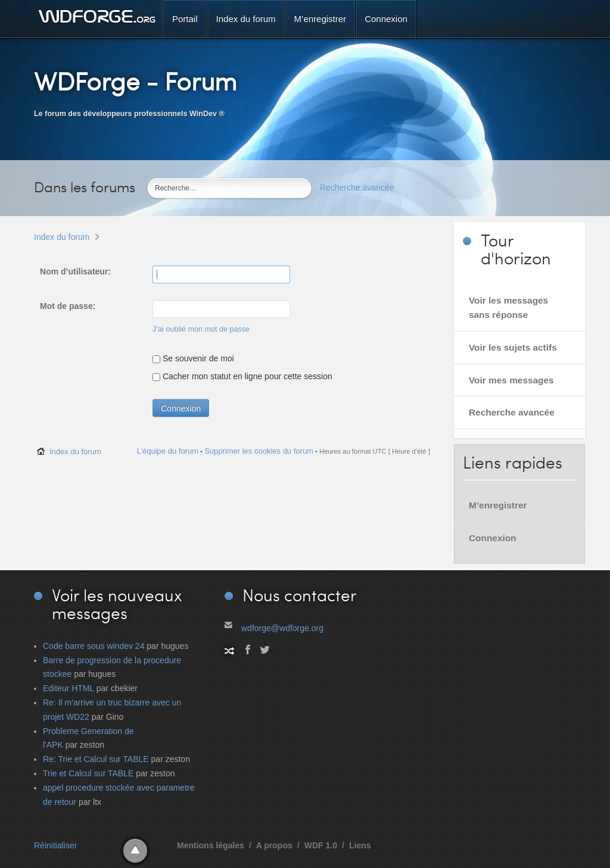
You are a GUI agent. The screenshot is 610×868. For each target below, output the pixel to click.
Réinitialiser (55, 845)
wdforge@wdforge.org (282, 628)
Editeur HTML (69, 688)
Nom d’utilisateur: (75, 271)
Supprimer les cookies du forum (259, 451)
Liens (360, 845)
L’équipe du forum (168, 451)
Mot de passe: (68, 306)
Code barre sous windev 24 (94, 646)
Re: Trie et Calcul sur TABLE (96, 759)
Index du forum (62, 237)
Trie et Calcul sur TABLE (88, 773)
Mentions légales (211, 845)
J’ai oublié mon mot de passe (201, 329)
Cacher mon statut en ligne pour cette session (242, 376)
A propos (274, 845)
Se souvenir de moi (193, 358)
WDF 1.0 (321, 845)
